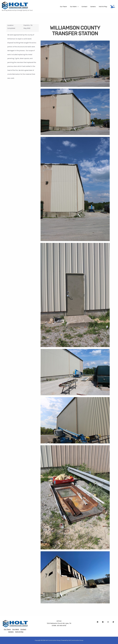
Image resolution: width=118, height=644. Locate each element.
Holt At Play (103, 6)
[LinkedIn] (98, 622)
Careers (93, 6)
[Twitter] (113, 622)
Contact (84, 6)
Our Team (63, 6)
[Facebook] (103, 622)
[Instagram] (108, 622)
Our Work (73, 6)
